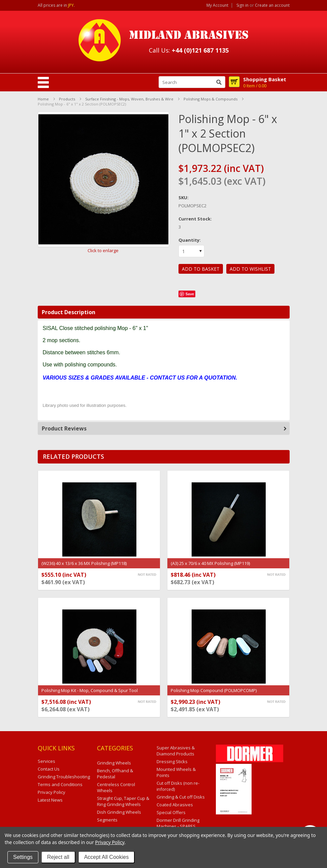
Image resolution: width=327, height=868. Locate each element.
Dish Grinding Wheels (119, 812)
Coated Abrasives (175, 805)
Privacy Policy (110, 842)
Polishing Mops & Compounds (210, 99)
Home (43, 99)
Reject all (58, 857)
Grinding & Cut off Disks (181, 797)
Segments (107, 820)
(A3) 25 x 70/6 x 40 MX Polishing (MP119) (210, 563)
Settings (23, 857)
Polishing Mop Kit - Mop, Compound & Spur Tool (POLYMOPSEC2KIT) (90, 694)
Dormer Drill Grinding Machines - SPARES (178, 823)
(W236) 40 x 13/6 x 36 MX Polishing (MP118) (84, 563)
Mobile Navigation (43, 82)
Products (67, 99)
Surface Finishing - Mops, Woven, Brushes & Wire (129, 99)
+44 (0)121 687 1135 (200, 50)
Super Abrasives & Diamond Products (176, 751)
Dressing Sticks (172, 761)
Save (190, 294)
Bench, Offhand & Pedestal (115, 774)
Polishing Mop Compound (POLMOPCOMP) (214, 690)
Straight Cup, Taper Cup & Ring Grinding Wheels (123, 801)
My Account (217, 5)
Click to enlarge (103, 250)
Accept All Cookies (107, 857)
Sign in (242, 5)
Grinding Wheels (114, 763)
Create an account (272, 5)
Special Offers (171, 812)
